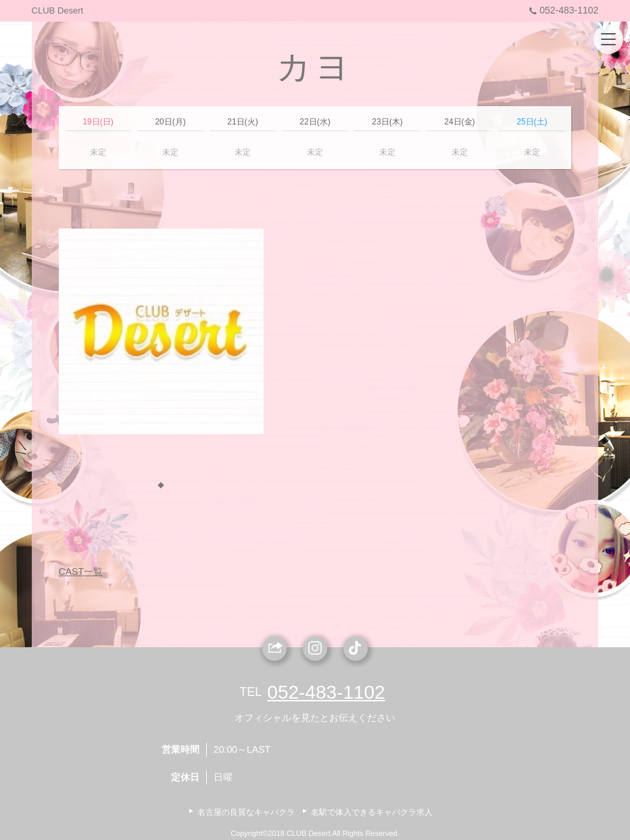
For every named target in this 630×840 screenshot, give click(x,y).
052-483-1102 (562, 10)
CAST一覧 (81, 571)
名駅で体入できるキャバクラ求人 (372, 812)
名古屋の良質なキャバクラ (246, 812)
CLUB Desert (58, 10)
